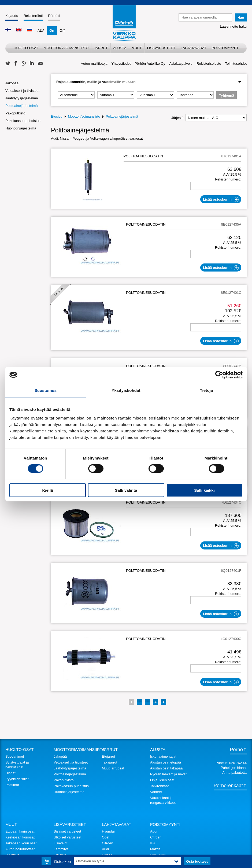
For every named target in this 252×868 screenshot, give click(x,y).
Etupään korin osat (20, 831)
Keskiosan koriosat (20, 837)
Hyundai (108, 831)
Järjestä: (178, 118)
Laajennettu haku (233, 26)
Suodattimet (15, 756)
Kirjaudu (12, 16)
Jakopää (12, 83)
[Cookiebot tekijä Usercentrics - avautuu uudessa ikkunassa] (219, 375)
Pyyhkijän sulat (17, 779)
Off (62, 30)
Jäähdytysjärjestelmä (22, 98)
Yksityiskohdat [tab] (126, 390)
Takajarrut (110, 762)
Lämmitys (61, 849)
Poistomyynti (225, 48)
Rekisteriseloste (209, 64)
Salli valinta (126, 490)
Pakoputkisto (15, 113)
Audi (105, 849)
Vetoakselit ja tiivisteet (22, 91)
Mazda (155, 849)
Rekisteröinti (33, 16)
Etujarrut (108, 756)
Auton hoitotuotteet (20, 849)
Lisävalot (60, 843)
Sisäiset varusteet (67, 831)
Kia (153, 843)
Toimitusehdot (236, 64)
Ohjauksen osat (162, 780)
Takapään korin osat (21, 843)
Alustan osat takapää (166, 768)
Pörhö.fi (54, 16)
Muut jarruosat (113, 768)
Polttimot (12, 785)
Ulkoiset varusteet (67, 837)
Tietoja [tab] (207, 390)
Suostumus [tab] (46, 390)
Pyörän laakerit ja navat (168, 774)
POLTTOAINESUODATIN (143, 156)
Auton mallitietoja (94, 64)
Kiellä (47, 490)
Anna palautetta (234, 773)
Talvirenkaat (159, 786)
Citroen (108, 843)
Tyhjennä (227, 95)
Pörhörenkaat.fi (230, 786)
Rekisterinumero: (228, 179)
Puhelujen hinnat (234, 768)
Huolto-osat (26, 48)
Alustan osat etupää (166, 762)
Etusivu (57, 116)
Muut (137, 48)
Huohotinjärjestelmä (21, 128)
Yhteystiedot (121, 64)
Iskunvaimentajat (163, 756)
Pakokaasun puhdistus (23, 121)
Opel (105, 837)
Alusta (120, 48)
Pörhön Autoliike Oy (150, 64)
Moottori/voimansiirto (66, 48)
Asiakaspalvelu (181, 64)
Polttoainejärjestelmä (22, 106)
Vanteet (156, 792)
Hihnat (10, 773)
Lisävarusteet (161, 48)
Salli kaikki (204, 490)
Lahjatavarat (194, 48)
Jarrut (101, 48)
